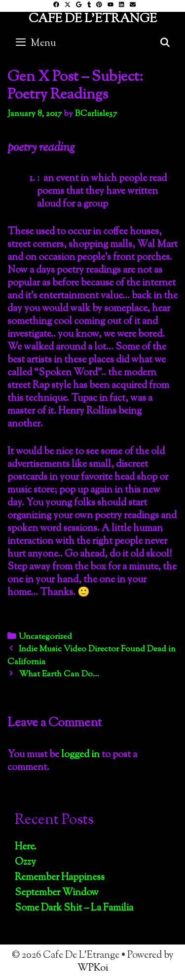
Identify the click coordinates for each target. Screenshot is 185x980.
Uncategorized (45, 637)
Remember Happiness (60, 878)
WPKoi (93, 968)
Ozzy (25, 862)
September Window (57, 893)
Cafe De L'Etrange (93, 19)
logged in (80, 755)
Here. (26, 847)
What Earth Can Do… (59, 674)
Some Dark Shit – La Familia (74, 908)
